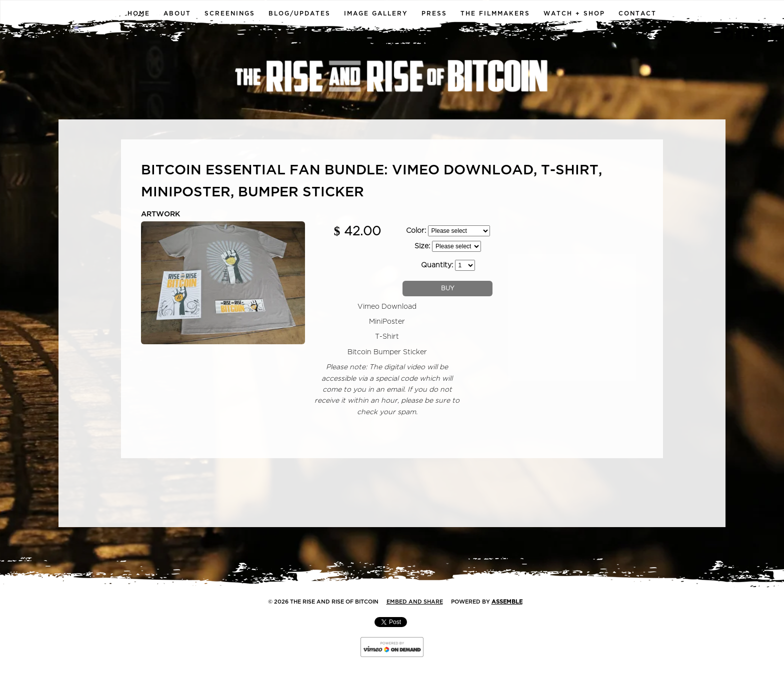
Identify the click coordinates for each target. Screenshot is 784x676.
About (177, 13)
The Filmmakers (495, 13)
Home (139, 13)
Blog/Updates (299, 13)
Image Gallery (376, 13)
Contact (637, 13)
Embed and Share (415, 602)
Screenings (230, 13)
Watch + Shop (574, 13)
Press (434, 13)
